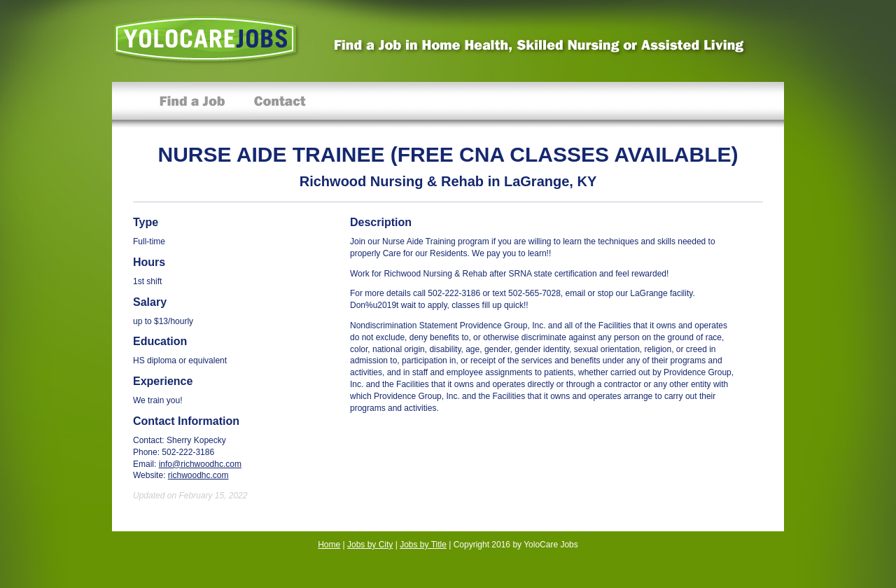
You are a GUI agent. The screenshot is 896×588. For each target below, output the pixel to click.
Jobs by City (370, 545)
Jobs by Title (423, 545)
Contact (280, 105)
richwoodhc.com (198, 475)
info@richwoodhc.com (200, 464)
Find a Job (192, 105)
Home (329, 545)
